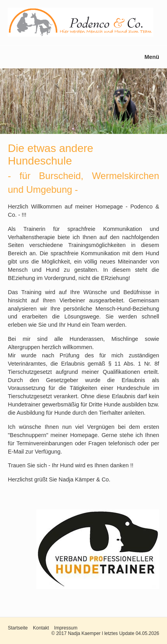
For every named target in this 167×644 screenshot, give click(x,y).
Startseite (18, 628)
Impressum (66, 628)
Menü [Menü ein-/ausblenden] (152, 57)
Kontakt (41, 628)
